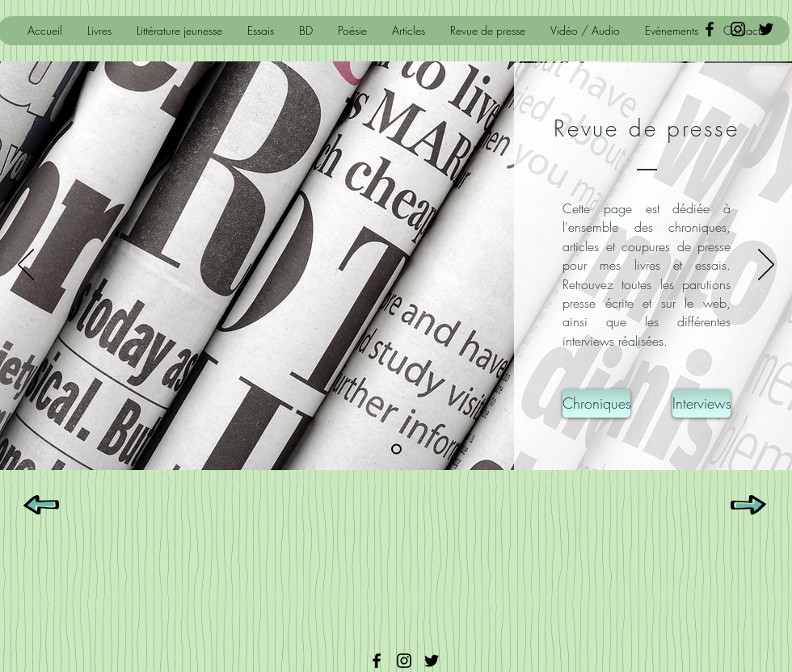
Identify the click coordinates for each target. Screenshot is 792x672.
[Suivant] (766, 266)
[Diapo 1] (396, 449)
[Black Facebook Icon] (710, 29)
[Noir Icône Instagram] (738, 29)
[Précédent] (26, 266)
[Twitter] (432, 661)
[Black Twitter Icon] (766, 29)
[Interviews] (701, 403)
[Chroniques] (596, 403)
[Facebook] (377, 661)
